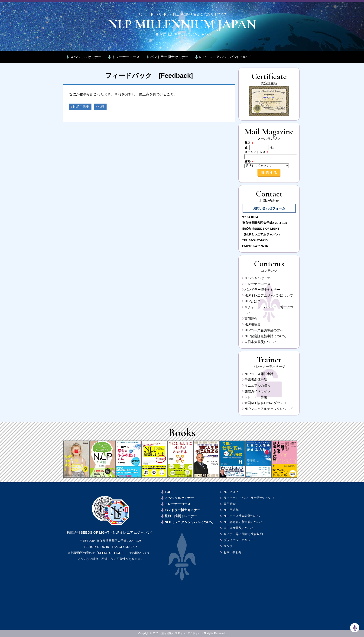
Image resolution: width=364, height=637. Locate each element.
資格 (250, 161)
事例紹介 (251, 319)
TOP (168, 492)
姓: (246, 148)
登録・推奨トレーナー (181, 516)
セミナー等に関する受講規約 (243, 534)
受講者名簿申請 (256, 380)
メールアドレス (258, 152)
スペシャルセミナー (86, 57)
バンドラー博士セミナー (169, 57)
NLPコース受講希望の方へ (264, 330)
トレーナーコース (126, 57)
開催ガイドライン (257, 391)
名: (272, 148)
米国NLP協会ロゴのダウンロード (269, 403)
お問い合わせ (233, 552)
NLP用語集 (81, 107)
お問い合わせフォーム (269, 208)
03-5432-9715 (258, 240)
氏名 (250, 143)
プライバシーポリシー (239, 540)
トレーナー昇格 (256, 397)
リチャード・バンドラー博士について (249, 498)
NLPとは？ (252, 301)
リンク (228, 546)
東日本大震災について (261, 342)
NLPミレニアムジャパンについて (225, 57)
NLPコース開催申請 (259, 374)
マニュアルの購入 (257, 385)
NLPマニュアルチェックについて (269, 409)
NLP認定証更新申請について (265, 336)
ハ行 (101, 107)
